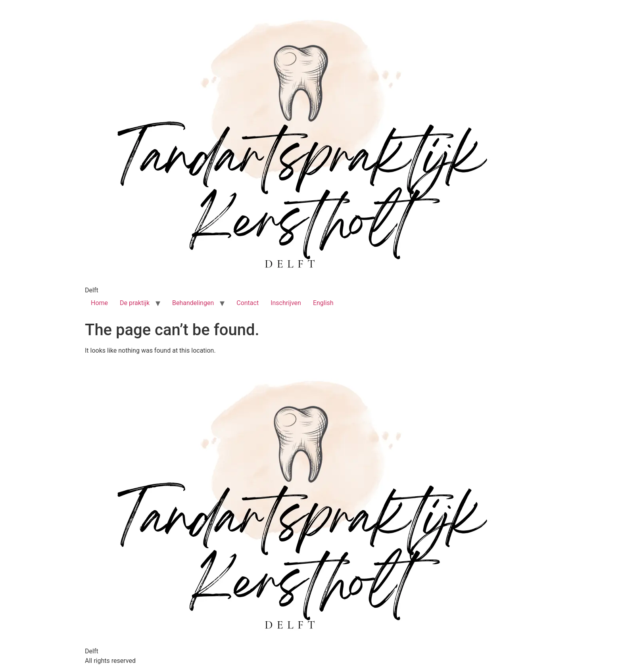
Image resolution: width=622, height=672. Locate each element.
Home (99, 303)
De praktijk (135, 303)
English (323, 303)
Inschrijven (286, 303)
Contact (248, 303)
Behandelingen (193, 303)
